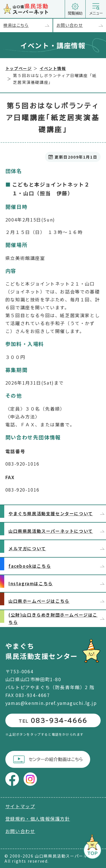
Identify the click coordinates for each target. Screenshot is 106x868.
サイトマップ (20, 806)
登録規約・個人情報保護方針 (38, 819)
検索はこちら (28, 25)
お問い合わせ (81, 25)
